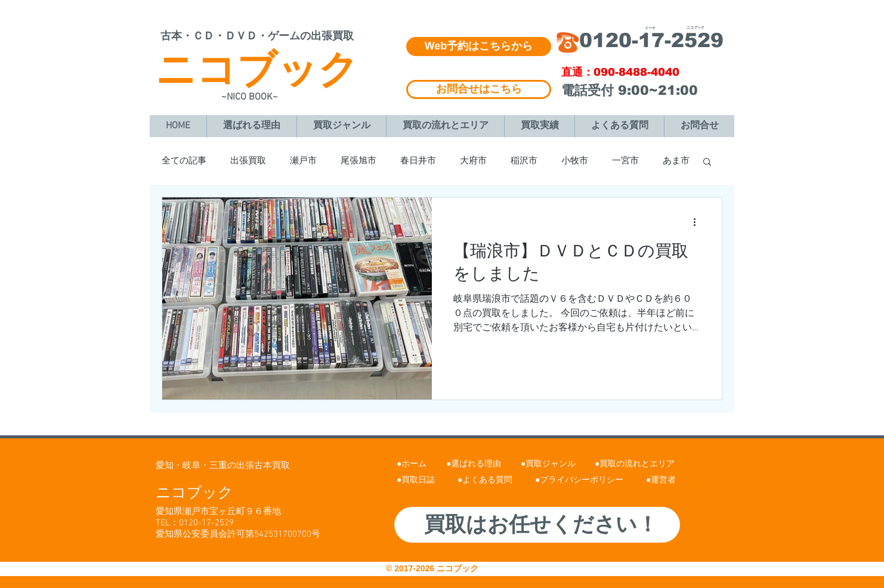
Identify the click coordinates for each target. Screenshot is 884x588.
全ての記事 (184, 161)
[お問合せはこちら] (479, 89)
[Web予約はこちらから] (479, 47)
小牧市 (575, 161)
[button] (707, 163)
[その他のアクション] (698, 222)
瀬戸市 (303, 161)
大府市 (473, 161)
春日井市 (418, 161)
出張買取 (248, 161)
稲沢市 (524, 161)
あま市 (676, 161)
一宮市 (625, 161)
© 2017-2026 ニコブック (433, 568)
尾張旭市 (358, 161)
